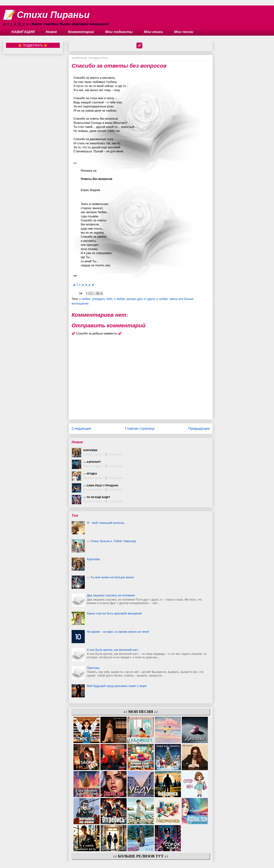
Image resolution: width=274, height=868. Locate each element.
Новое (51, 32)
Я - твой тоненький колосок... (106, 523)
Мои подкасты (119, 32)
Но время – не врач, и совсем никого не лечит (118, 632)
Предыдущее (199, 428)
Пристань (93, 668)
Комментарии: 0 (94, 454)
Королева (90, 450)
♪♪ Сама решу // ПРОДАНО (101, 486)
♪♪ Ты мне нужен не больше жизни (110, 577)
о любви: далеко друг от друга (134, 299)
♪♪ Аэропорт (92, 462)
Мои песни (184, 32)
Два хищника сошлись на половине (111, 595)
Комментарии (81, 32)
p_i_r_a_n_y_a (83, 285)
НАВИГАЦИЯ (23, 32)
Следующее (81, 428)
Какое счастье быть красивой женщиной (114, 613)
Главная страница (140, 428)
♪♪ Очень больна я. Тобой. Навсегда (111, 541)
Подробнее (115, 454)
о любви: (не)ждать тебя (96, 299)
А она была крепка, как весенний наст (113, 650)
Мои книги (153, 32)
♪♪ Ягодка (90, 474)
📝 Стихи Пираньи (46, 15)
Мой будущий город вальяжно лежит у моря (117, 686)
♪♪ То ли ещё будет (97, 497)
